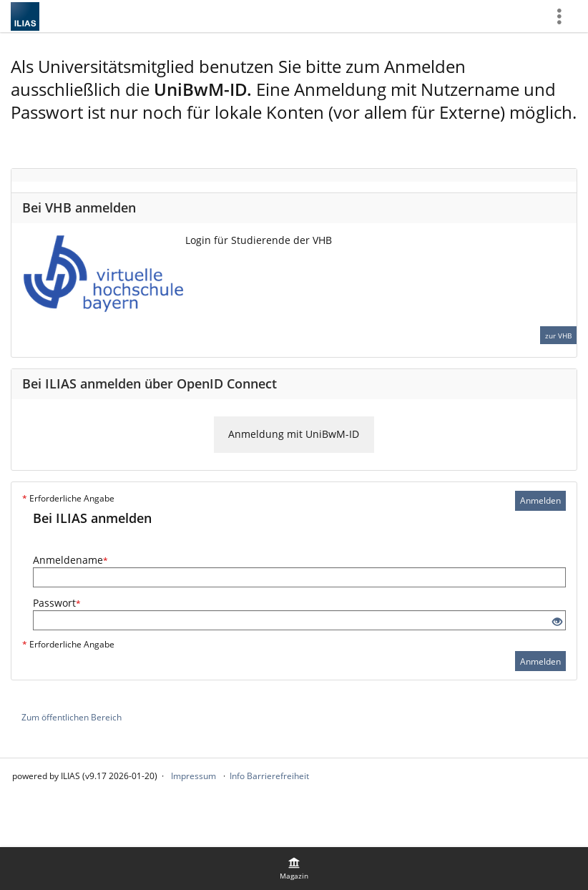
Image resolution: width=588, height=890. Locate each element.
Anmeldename (70, 560)
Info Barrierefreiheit (269, 776)
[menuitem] (294, 869)
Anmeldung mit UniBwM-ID (294, 434)
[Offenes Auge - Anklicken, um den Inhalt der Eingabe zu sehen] (557, 622)
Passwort (57, 603)
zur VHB (558, 336)
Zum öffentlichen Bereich (72, 717)
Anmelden (540, 500)
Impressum (193, 776)
